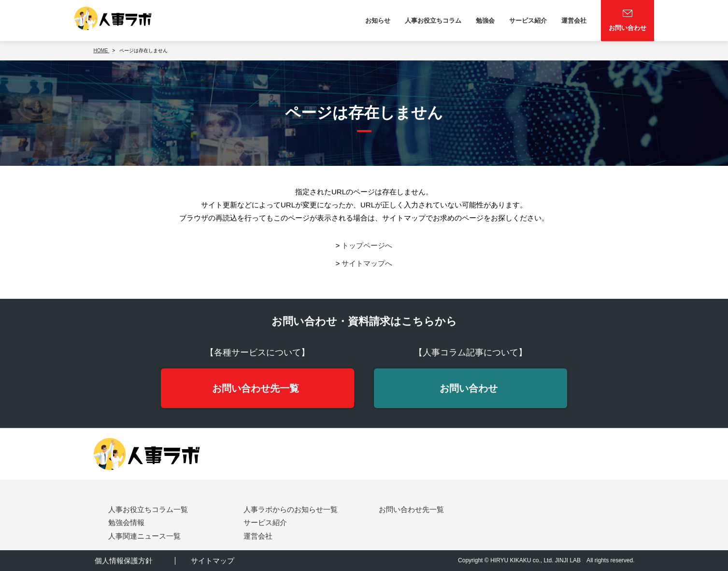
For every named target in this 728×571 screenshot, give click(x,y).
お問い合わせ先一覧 (256, 388)
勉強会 (485, 21)
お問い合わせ (469, 388)
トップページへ (367, 245)
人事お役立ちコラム (433, 21)
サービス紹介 (528, 21)
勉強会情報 (126, 523)
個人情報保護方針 (123, 561)
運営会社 (574, 21)
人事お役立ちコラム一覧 (148, 510)
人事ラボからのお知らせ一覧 (291, 510)
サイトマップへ (367, 263)
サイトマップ (212, 561)
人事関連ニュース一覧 (144, 536)
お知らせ (378, 21)
